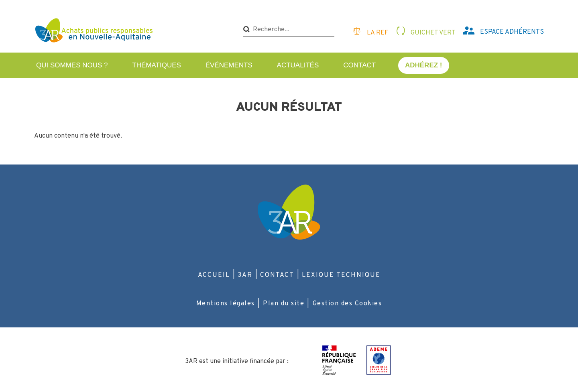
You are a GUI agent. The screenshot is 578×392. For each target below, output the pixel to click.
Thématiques (157, 65)
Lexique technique (341, 275)
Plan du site (284, 304)
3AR (245, 275)
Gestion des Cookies (347, 304)
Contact (359, 65)
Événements (229, 65)
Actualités (298, 65)
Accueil (214, 275)
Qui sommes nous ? (72, 65)
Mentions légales (226, 304)
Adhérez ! (424, 65)
